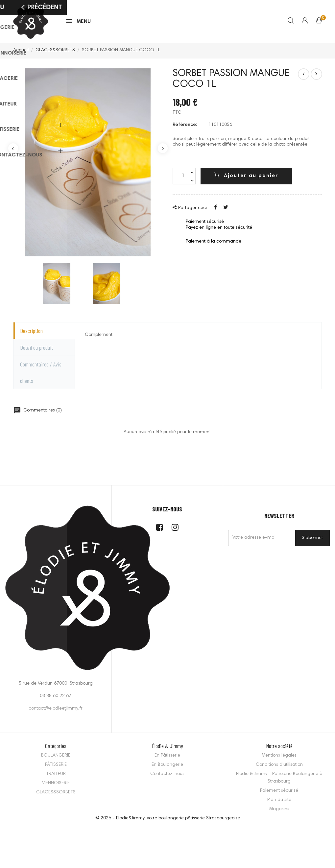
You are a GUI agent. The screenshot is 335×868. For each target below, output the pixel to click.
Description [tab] (31, 334)
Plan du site (279, 803)
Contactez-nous (167, 777)
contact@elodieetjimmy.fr (56, 712)
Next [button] (163, 151)
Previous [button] (13, 151)
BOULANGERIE (56, 759)
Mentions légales (279, 759)
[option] (88, 165)
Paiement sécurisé (279, 794)
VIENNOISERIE (56, 786)
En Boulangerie (167, 768)
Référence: (185, 128)
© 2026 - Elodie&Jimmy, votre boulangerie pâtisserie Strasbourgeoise (168, 821)
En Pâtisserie (167, 759)
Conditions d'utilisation (279, 768)
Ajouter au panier (246, 178)
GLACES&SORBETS (56, 795)
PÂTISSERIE (56, 768)
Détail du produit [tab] (36, 350)
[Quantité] (184, 179)
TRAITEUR (56, 777)
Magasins (279, 812)
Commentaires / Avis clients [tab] (41, 375)
